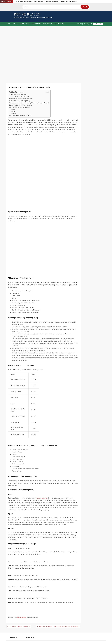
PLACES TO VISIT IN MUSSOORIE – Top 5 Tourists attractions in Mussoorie (57, 627)
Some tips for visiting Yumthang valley (21, 99)
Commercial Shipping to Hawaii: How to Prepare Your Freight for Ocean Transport (74, 2)
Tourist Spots (25, 24)
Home (9, 24)
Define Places (27, 14)
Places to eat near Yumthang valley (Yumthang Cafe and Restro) (29, 103)
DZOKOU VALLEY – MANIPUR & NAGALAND (19, 627)
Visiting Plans (48, 24)
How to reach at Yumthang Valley (19, 107)
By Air (13, 109)
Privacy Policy (29, 637)
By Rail (13, 111)
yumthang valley (42, 498)
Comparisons (37, 24)
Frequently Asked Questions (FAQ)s (20, 115)
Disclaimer (13, 637)
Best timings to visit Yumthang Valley (21, 105)
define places (21, 617)
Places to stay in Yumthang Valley (20, 101)
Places (15, 24)
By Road (14, 113)
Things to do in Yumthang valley (19, 97)
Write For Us (60, 24)
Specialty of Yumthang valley (18, 94)
